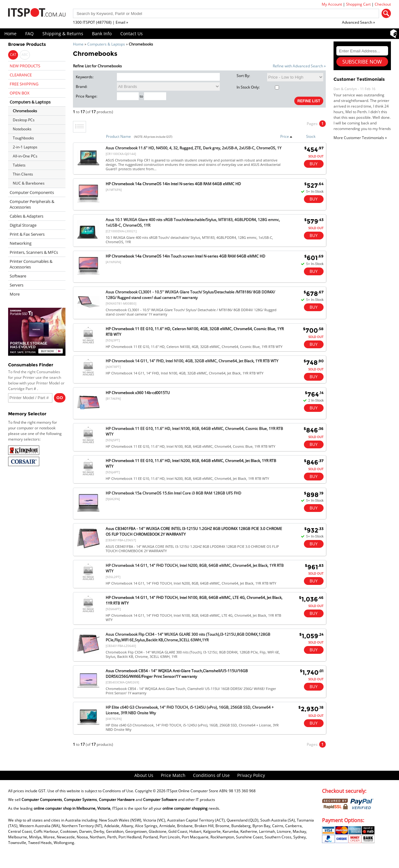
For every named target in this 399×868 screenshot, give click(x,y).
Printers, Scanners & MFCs (34, 252)
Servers (17, 285)
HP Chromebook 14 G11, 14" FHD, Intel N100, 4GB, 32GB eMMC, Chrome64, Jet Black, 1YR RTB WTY (192, 361)
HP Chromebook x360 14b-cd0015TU (138, 393)
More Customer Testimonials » (360, 138)
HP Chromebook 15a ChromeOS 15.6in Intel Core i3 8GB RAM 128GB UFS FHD (173, 493)
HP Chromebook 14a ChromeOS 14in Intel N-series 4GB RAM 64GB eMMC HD (173, 184)
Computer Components (32, 192)
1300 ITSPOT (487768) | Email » (101, 22)
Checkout (383, 4)
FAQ (29, 34)
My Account (332, 4)
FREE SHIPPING (24, 84)
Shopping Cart (358, 4)
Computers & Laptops (106, 44)
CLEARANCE (21, 75)
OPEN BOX (20, 93)
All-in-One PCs (25, 156)
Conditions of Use (211, 775)
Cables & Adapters (26, 216)
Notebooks (22, 129)
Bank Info (102, 34)
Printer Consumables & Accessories (31, 264)
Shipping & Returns (63, 34)
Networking (21, 243)
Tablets (19, 165)
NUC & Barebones (29, 183)
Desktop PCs (24, 120)
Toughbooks (23, 138)
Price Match (173, 775)
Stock (311, 136)
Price (286, 136)
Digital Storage (23, 225)
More (15, 294)
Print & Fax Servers (27, 234)
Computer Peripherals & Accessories (32, 204)
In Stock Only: (258, 87)
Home (10, 34)
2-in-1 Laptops (25, 147)
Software (18, 276)
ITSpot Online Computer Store (192, 791)
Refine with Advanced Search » (299, 66)
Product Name (118, 136)
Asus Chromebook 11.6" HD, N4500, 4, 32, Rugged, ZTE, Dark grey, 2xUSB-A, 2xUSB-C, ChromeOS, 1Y (194, 148)
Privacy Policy (251, 775)
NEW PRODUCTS (25, 66)
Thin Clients (23, 174)
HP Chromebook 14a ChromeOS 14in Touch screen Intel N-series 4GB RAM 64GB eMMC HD (185, 256)
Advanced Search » (358, 22)
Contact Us (132, 34)
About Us (144, 775)
